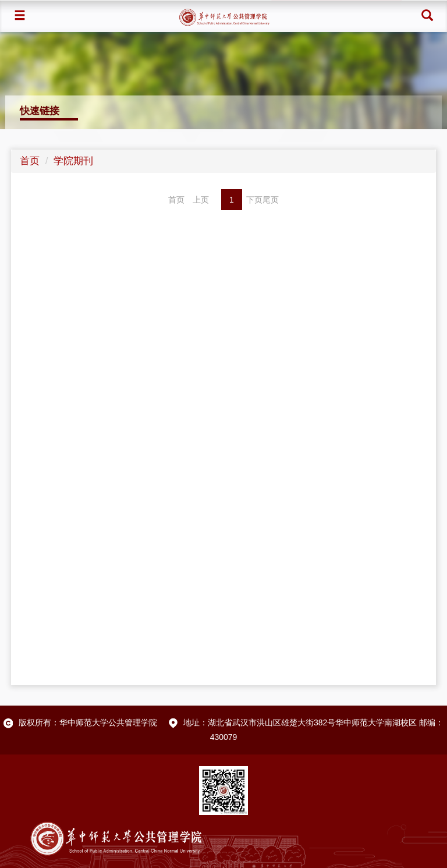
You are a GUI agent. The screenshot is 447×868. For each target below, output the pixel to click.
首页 (30, 161)
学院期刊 (73, 161)
